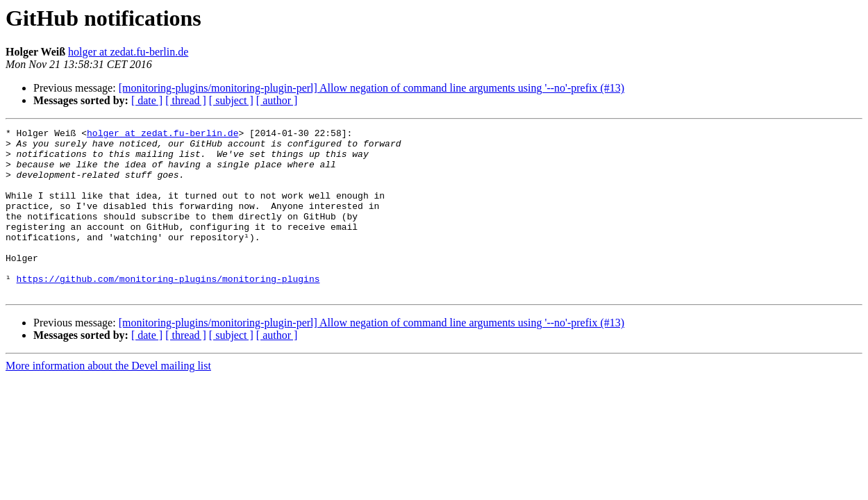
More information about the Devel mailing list (108, 399)
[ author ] (277, 100)
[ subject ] (231, 100)
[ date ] (147, 100)
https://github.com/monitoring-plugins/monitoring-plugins (168, 310)
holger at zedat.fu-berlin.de (128, 52)
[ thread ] (186, 100)
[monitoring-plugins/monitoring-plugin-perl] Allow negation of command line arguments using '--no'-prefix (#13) (372, 88)
